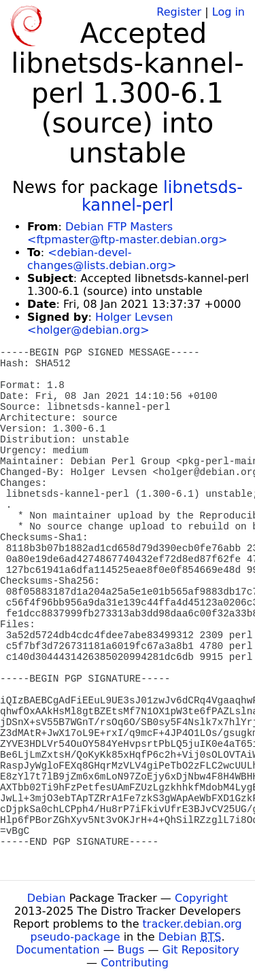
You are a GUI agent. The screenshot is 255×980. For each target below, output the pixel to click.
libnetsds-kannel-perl (162, 196)
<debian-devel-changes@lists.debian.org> (102, 259)
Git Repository (201, 950)
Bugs (131, 950)
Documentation (57, 950)
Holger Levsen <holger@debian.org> (100, 323)
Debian (47, 898)
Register (179, 12)
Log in (228, 12)
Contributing (135, 963)
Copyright (201, 898)
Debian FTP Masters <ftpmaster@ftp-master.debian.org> (127, 233)
